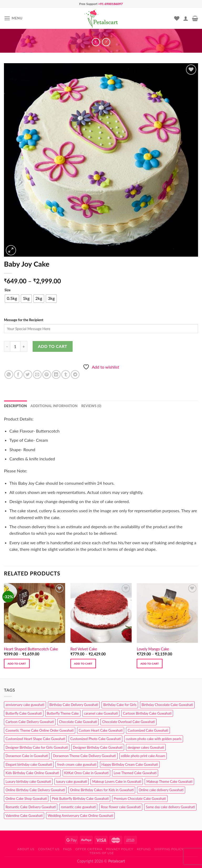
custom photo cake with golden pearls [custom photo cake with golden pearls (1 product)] (154, 739)
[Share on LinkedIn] (56, 374)
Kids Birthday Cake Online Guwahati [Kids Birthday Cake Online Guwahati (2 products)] (32, 773)
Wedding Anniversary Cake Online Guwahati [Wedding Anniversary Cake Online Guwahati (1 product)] (80, 816)
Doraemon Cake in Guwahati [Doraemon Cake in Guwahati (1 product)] (27, 756)
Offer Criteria (89, 849)
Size (7, 290)
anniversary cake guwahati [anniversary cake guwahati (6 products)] (25, 705)
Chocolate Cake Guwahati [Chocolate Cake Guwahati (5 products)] (78, 722)
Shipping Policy (169, 849)
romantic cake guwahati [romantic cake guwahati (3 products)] (78, 807)
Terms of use (102, 853)
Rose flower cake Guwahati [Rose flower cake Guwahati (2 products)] (121, 807)
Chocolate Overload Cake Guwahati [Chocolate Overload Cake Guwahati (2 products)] (128, 722)
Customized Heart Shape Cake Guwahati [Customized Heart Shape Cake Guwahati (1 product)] (35, 739)
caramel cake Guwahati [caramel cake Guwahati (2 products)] (101, 713)
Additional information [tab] (54, 406)
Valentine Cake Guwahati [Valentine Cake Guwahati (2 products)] (24, 816)
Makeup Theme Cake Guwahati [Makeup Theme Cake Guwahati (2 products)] (169, 781)
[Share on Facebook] (18, 374)
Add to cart (52, 346)
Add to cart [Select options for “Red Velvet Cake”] (83, 664)
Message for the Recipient (24, 320)
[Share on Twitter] (28, 374)
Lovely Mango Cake (153, 649)
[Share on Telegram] (75, 374)
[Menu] (13, 18)
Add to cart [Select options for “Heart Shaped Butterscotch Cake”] (17, 664)
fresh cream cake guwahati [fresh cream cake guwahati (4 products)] (77, 764)
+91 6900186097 (110, 4)
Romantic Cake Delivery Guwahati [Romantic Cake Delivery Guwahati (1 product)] (31, 807)
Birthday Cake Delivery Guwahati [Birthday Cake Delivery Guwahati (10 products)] (74, 705)
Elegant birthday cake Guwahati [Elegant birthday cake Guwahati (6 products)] (29, 764)
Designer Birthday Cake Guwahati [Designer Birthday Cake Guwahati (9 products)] (98, 747)
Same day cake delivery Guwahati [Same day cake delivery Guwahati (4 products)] (170, 807)
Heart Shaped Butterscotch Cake (31, 649)
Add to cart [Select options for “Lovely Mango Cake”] (150, 664)
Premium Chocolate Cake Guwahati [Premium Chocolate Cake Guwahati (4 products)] (140, 799)
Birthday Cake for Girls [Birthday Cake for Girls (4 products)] (120, 705)
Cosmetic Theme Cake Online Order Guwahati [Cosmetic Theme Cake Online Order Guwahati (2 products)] (40, 730)
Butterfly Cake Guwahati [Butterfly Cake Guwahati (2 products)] (24, 713)
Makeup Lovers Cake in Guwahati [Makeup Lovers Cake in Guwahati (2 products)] (117, 781)
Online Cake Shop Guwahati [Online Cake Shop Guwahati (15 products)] (26, 799)
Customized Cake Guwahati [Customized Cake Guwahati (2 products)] (148, 730)
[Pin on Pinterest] (47, 374)
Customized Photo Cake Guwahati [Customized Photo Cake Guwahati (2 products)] (95, 739)
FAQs (67, 849)
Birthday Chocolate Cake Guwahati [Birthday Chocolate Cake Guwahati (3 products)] (167, 705)
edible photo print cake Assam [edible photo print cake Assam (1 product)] (143, 756)
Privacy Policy (120, 849)
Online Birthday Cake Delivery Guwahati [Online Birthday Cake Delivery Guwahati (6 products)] (35, 790)
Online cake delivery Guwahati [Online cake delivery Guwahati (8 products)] (161, 790)
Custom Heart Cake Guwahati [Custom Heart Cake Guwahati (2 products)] (101, 730)
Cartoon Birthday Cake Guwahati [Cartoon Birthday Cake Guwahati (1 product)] (147, 713)
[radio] (12, 299)
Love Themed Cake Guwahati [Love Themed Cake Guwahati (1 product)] (135, 773)
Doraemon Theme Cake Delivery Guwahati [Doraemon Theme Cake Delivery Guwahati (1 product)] (84, 756)
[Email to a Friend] (37, 374)
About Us (26, 849)
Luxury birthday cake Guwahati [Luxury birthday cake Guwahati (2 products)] (28, 781)
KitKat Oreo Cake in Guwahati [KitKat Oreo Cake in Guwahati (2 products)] (86, 773)
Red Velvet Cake (84, 649)
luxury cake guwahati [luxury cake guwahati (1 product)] (72, 781)
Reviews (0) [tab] (91, 406)
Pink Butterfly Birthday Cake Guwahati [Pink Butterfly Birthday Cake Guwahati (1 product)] (80, 799)
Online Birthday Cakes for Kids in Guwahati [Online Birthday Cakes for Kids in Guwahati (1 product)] (102, 790)
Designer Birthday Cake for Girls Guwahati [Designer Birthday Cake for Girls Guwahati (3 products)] (37, 747)
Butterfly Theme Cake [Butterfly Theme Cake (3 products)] (63, 713)
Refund (144, 849)
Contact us (49, 849)
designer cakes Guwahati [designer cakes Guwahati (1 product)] (146, 747)
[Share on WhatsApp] (9, 374)
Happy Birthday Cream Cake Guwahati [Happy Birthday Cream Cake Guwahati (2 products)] (130, 764)
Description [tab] (15, 406)
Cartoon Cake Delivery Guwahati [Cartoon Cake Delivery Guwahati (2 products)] (30, 722)
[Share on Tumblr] (66, 374)
